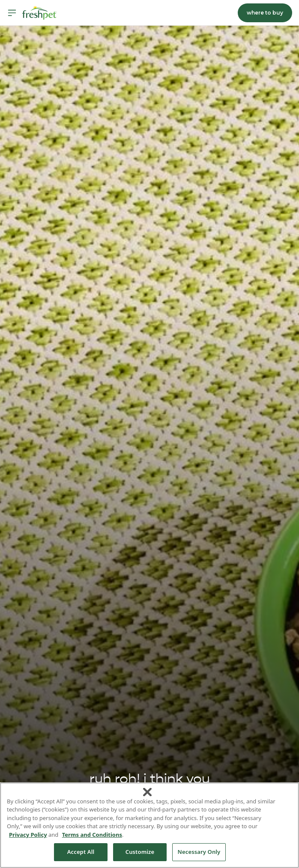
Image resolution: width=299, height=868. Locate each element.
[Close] (147, 792)
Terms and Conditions (92, 835)
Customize (140, 852)
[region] (149, 825)
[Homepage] (39, 13)
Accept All (81, 852)
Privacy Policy (28, 835)
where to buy (265, 13)
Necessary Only (199, 852)
